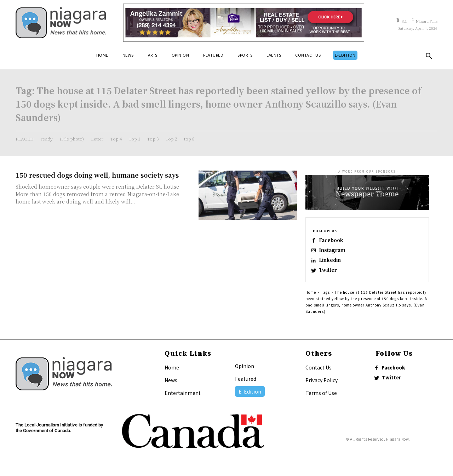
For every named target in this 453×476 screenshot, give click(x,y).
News (171, 386)
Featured (246, 384)
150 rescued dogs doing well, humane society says (97, 175)
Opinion (245, 372)
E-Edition (250, 397)
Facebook (335, 240)
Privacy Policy (322, 386)
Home (311, 298)
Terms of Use (321, 398)
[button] (429, 57)
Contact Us (319, 373)
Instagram (335, 252)
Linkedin (333, 263)
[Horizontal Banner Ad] (244, 23)
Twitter (331, 274)
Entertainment (183, 398)
